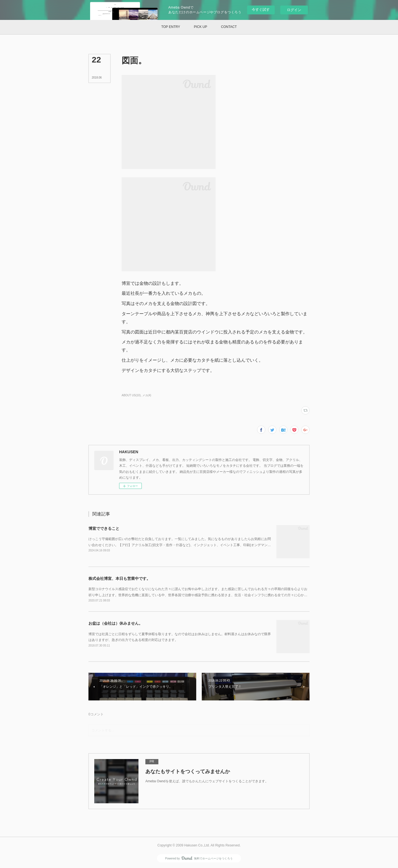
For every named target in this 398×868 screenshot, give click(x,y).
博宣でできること (104, 528)
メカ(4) (147, 395)
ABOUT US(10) (131, 395)
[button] (171, 27)
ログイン (294, 10)
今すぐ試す (261, 10)
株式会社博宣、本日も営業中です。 (119, 578)
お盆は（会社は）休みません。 (116, 623)
